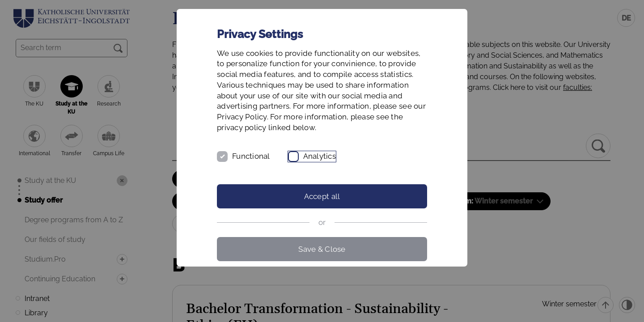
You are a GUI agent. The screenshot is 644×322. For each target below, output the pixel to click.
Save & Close (322, 249)
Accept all (322, 196)
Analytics (320, 156)
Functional (251, 156)
